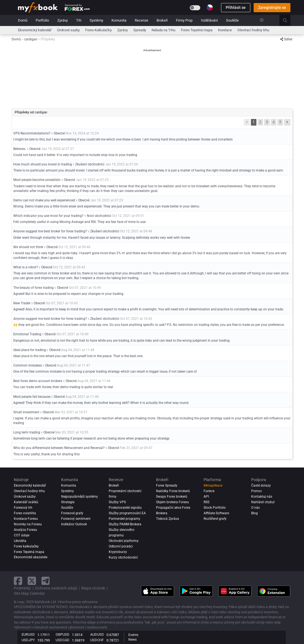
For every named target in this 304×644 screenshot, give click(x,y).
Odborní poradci (121, 546)
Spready (140, 30)
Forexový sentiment (76, 519)
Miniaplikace (213, 485)
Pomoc (257, 491)
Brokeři (162, 20)
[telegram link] (46, 581)
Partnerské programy (124, 519)
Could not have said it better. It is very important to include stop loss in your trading (75, 155)
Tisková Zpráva (167, 519)
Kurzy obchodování (123, 557)
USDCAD (63, 640)
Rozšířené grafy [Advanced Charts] (215, 519)
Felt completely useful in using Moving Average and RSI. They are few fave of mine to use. (80, 222)
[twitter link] (32, 581)
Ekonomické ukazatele (31, 557)
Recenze (141, 20)
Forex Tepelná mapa (197, 30)
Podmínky (22, 588)
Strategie (68, 502)
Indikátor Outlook (74, 524)
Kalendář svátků (26, 502)
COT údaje (22, 535)
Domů (23, 20)
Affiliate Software (216, 513)
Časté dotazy (261, 485)
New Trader (22, 303)
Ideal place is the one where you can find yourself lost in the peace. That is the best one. (78, 356)
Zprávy (63, 20)
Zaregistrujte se (272, 7)
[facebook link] (18, 581)
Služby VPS (117, 502)
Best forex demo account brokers (38, 381)
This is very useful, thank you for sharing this (46, 454)
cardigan (41, 112)
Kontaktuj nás (262, 497)
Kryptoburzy (118, 552)
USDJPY (28, 640)
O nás (255, 508)
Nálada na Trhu (163, 30)
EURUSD (28, 634)
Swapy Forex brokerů (172, 497)
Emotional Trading (27, 334)
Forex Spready (167, 485)
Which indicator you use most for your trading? (48, 216)
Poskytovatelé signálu (125, 508)
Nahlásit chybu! (263, 502)
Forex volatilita (25, 513)
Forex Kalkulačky (98, 30)
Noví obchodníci (99, 216)
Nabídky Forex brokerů (173, 491)
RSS (206, 502)
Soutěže (232, 20)
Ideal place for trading (30, 350)
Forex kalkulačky (26, 546)
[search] (288, 20)
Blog (254, 513)
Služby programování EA (127, 513)
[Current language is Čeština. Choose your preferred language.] (210, 7)
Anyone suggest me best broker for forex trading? (50, 231)
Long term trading (27, 432)
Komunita (119, 20)
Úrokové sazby (68, 30)
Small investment (26, 412)
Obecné (59, 133)
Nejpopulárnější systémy (80, 497)
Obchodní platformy (124, 541)
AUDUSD (97, 634)
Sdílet (286, 39)
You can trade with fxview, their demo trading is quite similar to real (63, 387)
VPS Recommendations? (32, 133)
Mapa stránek (93, 588)
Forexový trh (23, 508)
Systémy (96, 20)
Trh (79, 20)
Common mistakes (28, 365)
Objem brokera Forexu (172, 502)
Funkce (209, 491)
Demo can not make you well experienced (44, 200)
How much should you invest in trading (43, 164)
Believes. (20, 149)
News (132, 640)
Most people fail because (32, 397)
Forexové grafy (72, 513)
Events (133, 635)
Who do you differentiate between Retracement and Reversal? (59, 448)
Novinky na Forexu (28, 524)
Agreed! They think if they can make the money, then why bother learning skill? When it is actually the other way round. (101, 403)
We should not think (28, 247)
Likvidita (20, 541)
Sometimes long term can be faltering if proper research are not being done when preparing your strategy (91, 438)
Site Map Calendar (29, 593)
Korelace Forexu (26, 519)
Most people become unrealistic (37, 180)
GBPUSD (63, 634)
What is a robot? (26, 267)
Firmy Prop (184, 20)
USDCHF (97, 640)
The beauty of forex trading (33, 288)
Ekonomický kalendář (35, 30)
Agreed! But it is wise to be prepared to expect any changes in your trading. (69, 294)
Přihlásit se (236, 7)
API (206, 497)
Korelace (225, 30)
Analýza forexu (25, 530)
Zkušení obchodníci (90, 164)
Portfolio (42, 20)
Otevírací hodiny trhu (253, 30)
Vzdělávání (209, 20)
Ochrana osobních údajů (56, 588)
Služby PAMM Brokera (125, 524)
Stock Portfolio (215, 508)
